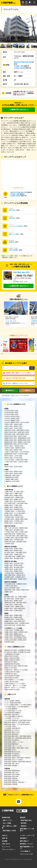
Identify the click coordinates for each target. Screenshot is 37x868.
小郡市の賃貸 (8, 450)
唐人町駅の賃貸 (9, 553)
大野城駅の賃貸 (9, 511)
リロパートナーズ (26, 854)
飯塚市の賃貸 (18, 426)
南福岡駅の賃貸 (19, 509)
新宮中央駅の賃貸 (19, 501)
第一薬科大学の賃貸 (11, 652)
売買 (25, 811)
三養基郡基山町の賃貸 (11, 477)
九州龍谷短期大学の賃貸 (12, 672)
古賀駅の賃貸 (8, 501)
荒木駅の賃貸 (19, 517)
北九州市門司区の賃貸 (11, 411)
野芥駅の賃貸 (18, 565)
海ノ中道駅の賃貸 (21, 597)
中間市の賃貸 (8, 424)
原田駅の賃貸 (8, 513)
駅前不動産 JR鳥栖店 (11, 766)
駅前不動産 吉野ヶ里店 (11, 764)
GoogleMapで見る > (19, 188)
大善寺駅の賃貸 (19, 540)
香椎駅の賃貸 (8, 505)
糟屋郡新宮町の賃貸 (11, 442)
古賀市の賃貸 (18, 428)
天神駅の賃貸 (18, 554)
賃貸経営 (23, 818)
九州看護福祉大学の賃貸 (12, 654)
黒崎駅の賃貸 (8, 496)
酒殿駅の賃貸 (19, 606)
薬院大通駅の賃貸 (10, 575)
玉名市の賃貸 (18, 467)
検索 (32, 368)
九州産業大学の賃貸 (24, 652)
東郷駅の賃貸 (8, 500)
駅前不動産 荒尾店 (10, 758)
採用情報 (24, 838)
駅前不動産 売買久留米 (11, 776)
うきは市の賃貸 (24, 452)
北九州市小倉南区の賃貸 (12, 418)
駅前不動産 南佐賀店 (25, 762)
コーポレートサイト (27, 835)
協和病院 (11, 242)
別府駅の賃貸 (18, 571)
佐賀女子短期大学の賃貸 (12, 690)
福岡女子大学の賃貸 (11, 668)
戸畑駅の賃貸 (8, 494)
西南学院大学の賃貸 (11, 650)
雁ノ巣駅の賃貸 (9, 599)
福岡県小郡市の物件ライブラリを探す (18, 373)
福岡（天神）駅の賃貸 (11, 528)
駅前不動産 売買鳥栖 (11, 784)
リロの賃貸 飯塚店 (23, 707)
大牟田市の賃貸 (23, 462)
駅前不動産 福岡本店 (11, 722)
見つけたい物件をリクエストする (18, 383)
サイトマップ (6, 847)
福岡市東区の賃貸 (10, 430)
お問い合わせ (6, 844)
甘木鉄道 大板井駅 (20, 68)
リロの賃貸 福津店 (10, 707)
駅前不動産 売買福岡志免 (12, 771)
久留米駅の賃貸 (9, 517)
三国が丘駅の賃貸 (10, 536)
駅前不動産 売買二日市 (11, 772)
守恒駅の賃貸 (8, 638)
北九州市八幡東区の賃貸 (12, 420)
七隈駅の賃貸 (8, 569)
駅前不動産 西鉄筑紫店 (11, 734)
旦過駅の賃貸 (8, 632)
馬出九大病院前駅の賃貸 (12, 588)
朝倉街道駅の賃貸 (10, 534)
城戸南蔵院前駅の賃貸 (11, 623)
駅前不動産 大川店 (10, 750)
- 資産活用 (23, 826)
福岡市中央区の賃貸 (11, 432)
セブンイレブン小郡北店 (16, 226)
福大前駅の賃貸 (19, 567)
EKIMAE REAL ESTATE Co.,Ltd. (17, 859)
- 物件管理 (23, 823)
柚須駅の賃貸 (8, 617)
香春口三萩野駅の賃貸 (21, 632)
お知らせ (5, 835)
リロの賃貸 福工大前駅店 (12, 713)
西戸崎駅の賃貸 (9, 597)
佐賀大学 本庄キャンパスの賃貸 (15, 688)
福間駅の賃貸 (18, 500)
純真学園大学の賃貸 (11, 662)
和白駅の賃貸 (8, 601)
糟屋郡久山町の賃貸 (24, 442)
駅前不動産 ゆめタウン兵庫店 (13, 760)
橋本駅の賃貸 (8, 563)
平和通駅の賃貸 (19, 630)
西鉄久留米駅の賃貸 (21, 538)
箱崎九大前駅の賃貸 (23, 590)
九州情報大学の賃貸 (11, 674)
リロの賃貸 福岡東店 (11, 709)
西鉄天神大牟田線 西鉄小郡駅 (23, 62)
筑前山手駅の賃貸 (19, 621)
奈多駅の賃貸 (19, 599)
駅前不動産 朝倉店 (25, 736)
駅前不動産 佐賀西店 (11, 762)
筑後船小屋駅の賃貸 (21, 519)
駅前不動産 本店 (9, 738)
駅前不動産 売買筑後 (11, 778)
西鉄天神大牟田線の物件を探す (18, 378)
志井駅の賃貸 (22, 640)
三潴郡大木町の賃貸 (21, 460)
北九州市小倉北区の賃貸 (12, 416)
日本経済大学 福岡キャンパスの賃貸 (16, 670)
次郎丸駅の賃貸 (19, 563)
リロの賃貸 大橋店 (10, 726)
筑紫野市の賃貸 (20, 448)
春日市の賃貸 (8, 446)
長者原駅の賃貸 (9, 606)
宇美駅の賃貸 (18, 610)
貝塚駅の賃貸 (8, 592)
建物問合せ (10, 390)
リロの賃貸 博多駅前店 (11, 720)
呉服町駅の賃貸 (21, 584)
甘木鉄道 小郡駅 (19, 66)
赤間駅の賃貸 (19, 498)
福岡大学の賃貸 (23, 666)
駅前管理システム (26, 844)
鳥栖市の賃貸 (18, 472)
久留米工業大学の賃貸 (11, 682)
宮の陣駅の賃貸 (9, 538)
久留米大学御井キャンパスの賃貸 (15, 684)
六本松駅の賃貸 (9, 573)
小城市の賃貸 (8, 474)
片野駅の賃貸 (8, 634)
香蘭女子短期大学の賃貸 (12, 660)
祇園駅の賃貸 (21, 556)
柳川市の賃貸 (8, 456)
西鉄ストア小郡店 (14, 234)
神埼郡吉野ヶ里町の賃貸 (12, 475)
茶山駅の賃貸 (8, 571)
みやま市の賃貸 (9, 460)
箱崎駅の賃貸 (8, 507)
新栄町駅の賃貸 (21, 542)
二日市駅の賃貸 (20, 511)
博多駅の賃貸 (8, 509)
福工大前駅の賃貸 (10, 503)
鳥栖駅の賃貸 (18, 515)
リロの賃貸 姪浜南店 (23, 724)
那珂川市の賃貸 (23, 444)
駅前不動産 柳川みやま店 (12, 752)
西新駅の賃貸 (18, 551)
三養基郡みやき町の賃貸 (12, 481)
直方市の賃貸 (25, 422)
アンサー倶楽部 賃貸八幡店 (13, 703)
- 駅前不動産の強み (26, 820)
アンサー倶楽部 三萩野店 (12, 701)
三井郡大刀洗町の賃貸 (11, 452)
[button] (35, 28)
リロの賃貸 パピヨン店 (11, 718)
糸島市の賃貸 (22, 436)
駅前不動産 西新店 (10, 724)
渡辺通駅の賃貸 (9, 577)
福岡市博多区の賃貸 (23, 430)
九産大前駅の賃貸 (22, 503)
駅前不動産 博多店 (25, 720)
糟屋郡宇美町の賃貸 (11, 438)
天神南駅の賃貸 (20, 577)
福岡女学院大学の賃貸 (11, 656)
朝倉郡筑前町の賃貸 (11, 454)
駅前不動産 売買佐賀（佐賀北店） (15, 782)
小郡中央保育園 (13, 250)
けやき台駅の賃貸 (19, 513)
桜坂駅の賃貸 (19, 573)
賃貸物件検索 (6, 818)
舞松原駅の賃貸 (21, 603)
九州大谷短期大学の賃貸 (12, 676)
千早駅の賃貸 (18, 505)
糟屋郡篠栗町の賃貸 (24, 438)
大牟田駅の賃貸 (19, 521)
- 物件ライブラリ (7, 820)
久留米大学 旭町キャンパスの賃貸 (15, 686)
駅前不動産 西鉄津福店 (11, 744)
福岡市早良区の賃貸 (11, 436)
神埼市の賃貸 (18, 474)
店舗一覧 (5, 838)
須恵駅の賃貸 (8, 608)
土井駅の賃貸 (8, 605)
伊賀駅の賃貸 (18, 605)
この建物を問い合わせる (18, 109)
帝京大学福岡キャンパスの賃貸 (14, 680)
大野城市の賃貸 (19, 446)
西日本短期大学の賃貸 (11, 678)
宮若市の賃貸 (8, 426)
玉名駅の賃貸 (18, 523)
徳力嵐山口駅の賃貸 (11, 640)
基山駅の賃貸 (8, 515)
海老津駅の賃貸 (9, 498)
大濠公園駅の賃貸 (21, 553)
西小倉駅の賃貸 (19, 492)
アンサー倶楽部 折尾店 (11, 705)
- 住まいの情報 (7, 823)
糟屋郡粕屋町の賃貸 (11, 444)
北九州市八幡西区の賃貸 (12, 422)
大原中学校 (12, 218)
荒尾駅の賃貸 (8, 523)
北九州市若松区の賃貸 (11, 413)
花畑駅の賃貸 (8, 540)
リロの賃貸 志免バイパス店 (13, 711)
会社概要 (5, 841)
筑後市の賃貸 (8, 458)
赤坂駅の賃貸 (8, 554)
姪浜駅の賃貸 (8, 549)
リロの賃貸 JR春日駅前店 (12, 728)
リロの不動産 (25, 851)
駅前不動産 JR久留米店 (12, 740)
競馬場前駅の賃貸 (19, 636)
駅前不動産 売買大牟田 (11, 780)
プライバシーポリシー (9, 850)
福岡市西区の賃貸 (10, 434)
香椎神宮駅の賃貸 (10, 603)
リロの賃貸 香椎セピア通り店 (13, 717)
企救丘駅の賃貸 (9, 642)
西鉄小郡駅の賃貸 (22, 536)
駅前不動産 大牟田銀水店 (12, 756)
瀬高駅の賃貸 (8, 521)
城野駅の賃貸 (18, 634)
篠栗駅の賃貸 (8, 621)
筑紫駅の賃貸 (21, 534)
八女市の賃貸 (18, 456)
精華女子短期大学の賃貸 (12, 658)
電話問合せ (27, 390)
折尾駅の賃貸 (18, 496)
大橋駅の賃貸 (8, 530)
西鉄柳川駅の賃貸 (10, 542)
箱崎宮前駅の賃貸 (10, 590)
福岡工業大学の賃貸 (11, 666)
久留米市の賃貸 (23, 454)
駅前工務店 (24, 841)
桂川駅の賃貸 (21, 625)
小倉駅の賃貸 (8, 492)
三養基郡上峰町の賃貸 (11, 479)
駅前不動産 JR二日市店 (12, 730)
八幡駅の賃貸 (18, 494)
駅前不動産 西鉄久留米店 (23, 738)
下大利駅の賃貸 (9, 532)
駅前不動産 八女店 (23, 748)
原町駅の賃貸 (18, 617)
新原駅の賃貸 (8, 610)
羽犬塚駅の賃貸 (9, 519)
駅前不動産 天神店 (24, 722)
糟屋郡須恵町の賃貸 (24, 440)
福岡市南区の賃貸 (23, 432)
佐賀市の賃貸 (8, 472)
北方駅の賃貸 (8, 636)
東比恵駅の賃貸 (19, 558)
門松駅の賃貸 (19, 619)
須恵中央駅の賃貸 (19, 608)
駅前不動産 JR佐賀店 (24, 758)
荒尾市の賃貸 (8, 467)
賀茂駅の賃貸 (8, 565)
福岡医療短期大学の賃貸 (12, 664)
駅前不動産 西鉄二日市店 (12, 732)
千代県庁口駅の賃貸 (11, 586)
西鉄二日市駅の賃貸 (21, 532)
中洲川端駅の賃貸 (10, 556)
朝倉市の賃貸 (18, 450)
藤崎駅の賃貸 (8, 551)
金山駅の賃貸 (18, 569)
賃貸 (19, 811)
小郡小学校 (12, 210)
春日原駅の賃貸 (19, 530)
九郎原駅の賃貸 (24, 623)
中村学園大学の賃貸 (24, 650)
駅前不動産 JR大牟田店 (12, 754)
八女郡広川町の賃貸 (11, 462)
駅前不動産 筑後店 (10, 748)
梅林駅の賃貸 (8, 567)
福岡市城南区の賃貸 (23, 434)
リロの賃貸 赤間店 (25, 705)
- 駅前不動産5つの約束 (9, 831)
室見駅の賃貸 (18, 549)
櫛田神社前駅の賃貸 (11, 579)
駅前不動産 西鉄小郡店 (11, 736)
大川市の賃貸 (18, 458)
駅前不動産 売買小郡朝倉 (12, 774)
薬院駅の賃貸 (23, 528)
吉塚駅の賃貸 (18, 507)
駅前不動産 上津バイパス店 (13, 746)
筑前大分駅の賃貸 (10, 625)
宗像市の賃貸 (18, 424)
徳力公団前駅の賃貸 (20, 638)
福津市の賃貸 (8, 428)
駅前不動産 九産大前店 (11, 715)
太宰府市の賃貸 (9, 448)
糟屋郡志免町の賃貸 (11, 440)
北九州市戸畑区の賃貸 (11, 414)
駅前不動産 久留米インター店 (13, 742)
